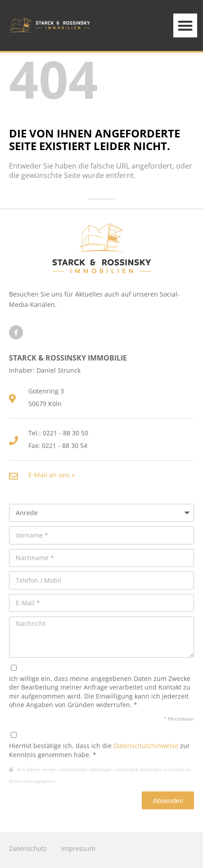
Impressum (78, 848)
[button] (185, 25)
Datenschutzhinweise (146, 746)
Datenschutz (28, 848)
